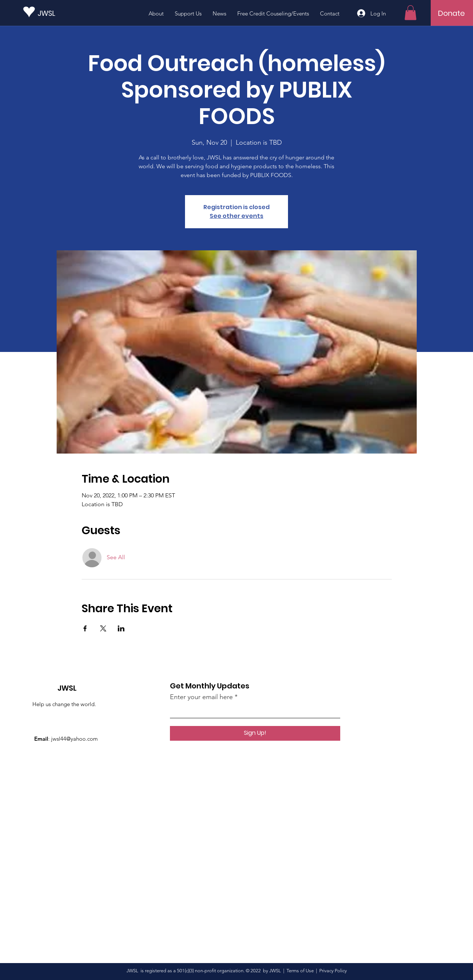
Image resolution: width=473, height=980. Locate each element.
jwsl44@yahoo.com (74, 739)
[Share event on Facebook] (85, 628)
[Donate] (451, 13)
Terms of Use (300, 971)
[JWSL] (71, 13)
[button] (410, 13)
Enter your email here (201, 697)
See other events (236, 216)
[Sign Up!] (255, 733)
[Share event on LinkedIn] (121, 628)
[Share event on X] (103, 628)
